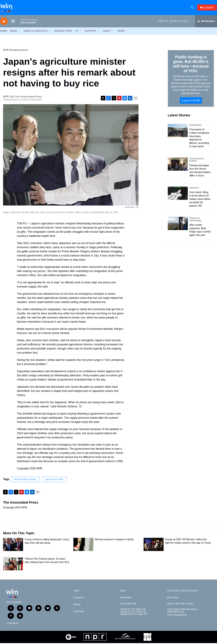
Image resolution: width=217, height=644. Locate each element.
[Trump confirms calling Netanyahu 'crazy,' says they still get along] (13, 545)
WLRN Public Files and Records (182, 592)
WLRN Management (177, 616)
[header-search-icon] (192, 8)
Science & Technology (195, 220)
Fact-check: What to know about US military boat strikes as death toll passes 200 (200, 200)
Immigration (195, 126)
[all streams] (206, 22)
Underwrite (79, 612)
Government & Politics (197, 161)
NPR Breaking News (16, 51)
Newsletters (63, 32)
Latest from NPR (54, 480)
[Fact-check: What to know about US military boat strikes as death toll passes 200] (178, 194)
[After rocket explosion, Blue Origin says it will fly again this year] (178, 225)
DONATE (208, 8)
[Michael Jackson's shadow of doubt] (83, 545)
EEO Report (173, 599)
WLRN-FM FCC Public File (133, 613)
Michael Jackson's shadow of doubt (114, 540)
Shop (123, 592)
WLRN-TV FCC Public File (133, 610)
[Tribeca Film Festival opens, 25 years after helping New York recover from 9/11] (13, 565)
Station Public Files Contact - (181, 605)
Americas (194, 189)
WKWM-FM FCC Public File (134, 615)
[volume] (13, 22)
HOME (4, 32)
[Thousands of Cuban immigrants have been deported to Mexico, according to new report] (178, 131)
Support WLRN (191, 101)
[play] (4, 22)
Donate (77, 606)
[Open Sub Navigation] (20, 32)
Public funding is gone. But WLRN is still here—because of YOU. (191, 65)
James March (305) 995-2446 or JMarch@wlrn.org (182, 611)
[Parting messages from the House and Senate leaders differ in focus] (178, 165)
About (107, 32)
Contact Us (79, 599)
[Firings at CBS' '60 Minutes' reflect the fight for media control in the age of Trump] (154, 545)
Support (90, 32)
